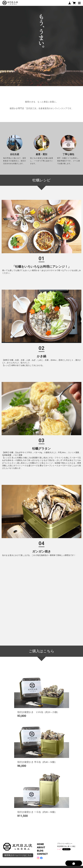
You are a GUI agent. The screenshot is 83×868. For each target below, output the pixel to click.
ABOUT (41, 847)
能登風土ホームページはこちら (18, 855)
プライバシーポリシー (65, 844)
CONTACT (42, 854)
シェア (59, 849)
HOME (40, 844)
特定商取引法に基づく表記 (66, 846)
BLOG (40, 851)
